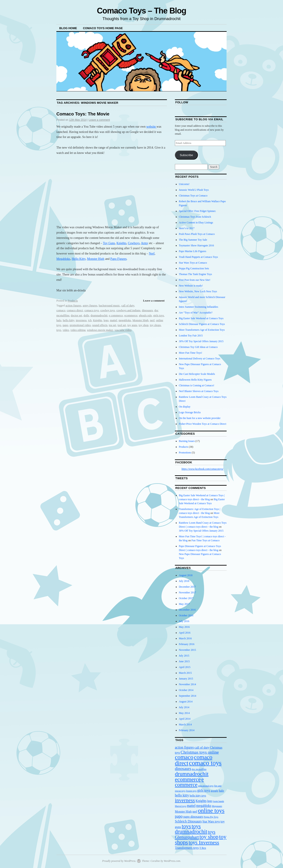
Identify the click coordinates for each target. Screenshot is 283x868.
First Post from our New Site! (195, 280)
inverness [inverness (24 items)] (185, 800)
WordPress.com (172, 861)
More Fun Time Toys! (190, 353)
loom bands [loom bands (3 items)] (219, 801)
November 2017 (187, 593)
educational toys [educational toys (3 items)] (206, 786)
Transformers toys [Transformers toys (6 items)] (187, 848)
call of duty (128, 305)
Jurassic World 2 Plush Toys (194, 190)
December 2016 (187, 610)
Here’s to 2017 (187, 228)
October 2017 (186, 598)
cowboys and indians (128, 310)
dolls (86, 315)
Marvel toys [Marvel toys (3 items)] (181, 806)
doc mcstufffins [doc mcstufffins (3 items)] (199, 769)
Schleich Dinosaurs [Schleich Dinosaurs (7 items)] (188, 821)
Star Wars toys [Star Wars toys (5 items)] (211, 822)
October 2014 (186, 690)
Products (73, 301)
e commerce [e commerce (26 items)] (189, 782)
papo (65, 325)
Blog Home (68, 28)
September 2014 (187, 696)
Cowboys (134, 243)
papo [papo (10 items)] (179, 816)
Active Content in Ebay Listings (196, 223)
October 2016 (186, 615)
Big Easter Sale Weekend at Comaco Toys (201, 318)
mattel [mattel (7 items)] (191, 806)
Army (145, 243)
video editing (78, 330)
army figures (90, 305)
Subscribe (186, 155)
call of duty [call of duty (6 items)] (202, 747)
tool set (122, 325)
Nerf (152, 254)
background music (109, 305)
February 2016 (187, 644)
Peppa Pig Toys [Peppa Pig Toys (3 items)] (211, 817)
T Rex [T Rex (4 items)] (203, 848)
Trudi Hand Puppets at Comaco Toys (198, 257)
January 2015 (186, 679)
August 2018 (186, 575)
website (151, 127)
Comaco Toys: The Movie (83, 114)
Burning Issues (187, 441)
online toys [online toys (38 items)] (211, 811)
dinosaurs (147, 310)
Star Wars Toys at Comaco (193, 263)
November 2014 (187, 684)
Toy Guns (109, 243)
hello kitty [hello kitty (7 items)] (182, 795)
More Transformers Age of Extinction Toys (202, 330)
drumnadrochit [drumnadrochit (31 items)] (192, 774)
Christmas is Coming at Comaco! (197, 385)
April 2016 (185, 633)
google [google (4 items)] (214, 791)
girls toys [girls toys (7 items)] (204, 790)
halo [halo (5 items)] (222, 791)
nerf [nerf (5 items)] (195, 812)
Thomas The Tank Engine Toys (195, 274)
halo (59, 320)
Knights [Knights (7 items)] (201, 801)
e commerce (116, 315)
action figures (73, 305)
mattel (114, 320)
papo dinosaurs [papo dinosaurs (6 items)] (193, 817)
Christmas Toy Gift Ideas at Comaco (198, 347)
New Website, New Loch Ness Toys (198, 291)
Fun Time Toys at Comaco (206, 540)
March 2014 (185, 725)
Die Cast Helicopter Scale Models (197, 374)
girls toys (159, 315)
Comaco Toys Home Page (103, 28)
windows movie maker (100, 330)
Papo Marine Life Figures (193, 251)
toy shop (143, 325)
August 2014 (186, 702)
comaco (61, 310)
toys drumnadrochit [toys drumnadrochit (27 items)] (191, 829)
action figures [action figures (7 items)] (184, 747)
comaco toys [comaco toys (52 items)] (205, 763)
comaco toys (92, 310)
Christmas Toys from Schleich (195, 217)
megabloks (125, 320)
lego (106, 320)
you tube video (123, 330)
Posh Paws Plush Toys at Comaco (197, 234)
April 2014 (185, 719)
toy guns (132, 325)
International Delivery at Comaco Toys (200, 359)
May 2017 (184, 604)
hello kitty (69, 320)
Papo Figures (119, 259)
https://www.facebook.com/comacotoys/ (203, 469)
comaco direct (75, 310)
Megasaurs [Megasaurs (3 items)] (217, 806)
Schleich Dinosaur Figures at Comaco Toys (202, 324)
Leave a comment (99, 120)
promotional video (80, 325)
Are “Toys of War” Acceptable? (196, 313)
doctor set (76, 315)
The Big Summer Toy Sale (193, 240)
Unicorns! (184, 184)
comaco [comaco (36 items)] (184, 757)
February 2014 (187, 730)
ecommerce (131, 315)
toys (59, 330)
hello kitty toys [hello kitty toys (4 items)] (198, 796)
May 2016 (184, 627)
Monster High (96, 259)
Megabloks (63, 259)
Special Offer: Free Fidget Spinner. (197, 211)
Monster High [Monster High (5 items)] (183, 812)
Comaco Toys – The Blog (141, 11)
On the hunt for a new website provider (200, 418)
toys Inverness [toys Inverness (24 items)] (204, 842)
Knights (121, 243)
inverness (81, 320)
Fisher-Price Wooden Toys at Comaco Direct (203, 424)
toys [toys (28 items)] (186, 826)
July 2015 (184, 656)
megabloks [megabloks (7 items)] (204, 806)
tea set (112, 325)
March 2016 (185, 638)
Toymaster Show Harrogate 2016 (196, 245)
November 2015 (187, 650)
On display (185, 407)
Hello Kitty (78, 259)
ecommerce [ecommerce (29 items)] (188, 779)
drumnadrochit (99, 315)
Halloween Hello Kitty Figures (195, 380)
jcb (90, 320)
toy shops (155, 325)
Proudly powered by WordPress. (119, 861)
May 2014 (184, 713)
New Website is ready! (191, 286)
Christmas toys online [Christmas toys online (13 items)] (200, 752)
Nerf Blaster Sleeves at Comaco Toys (199, 391)
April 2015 (185, 667)
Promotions (185, 453)
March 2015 (185, 673)
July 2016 (184, 621)
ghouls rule (145, 315)
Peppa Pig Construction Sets (194, 268)
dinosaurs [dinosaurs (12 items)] (183, 769)
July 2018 (184, 581)
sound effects (100, 325)
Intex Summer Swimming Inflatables (199, 307)
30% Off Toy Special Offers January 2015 (201, 341)
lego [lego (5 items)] (210, 801)
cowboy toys (108, 310)
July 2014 (184, 707)
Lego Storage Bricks (190, 412)
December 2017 (187, 587)
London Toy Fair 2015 (191, 336)
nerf (152, 320)
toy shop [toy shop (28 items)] (209, 837)
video (66, 330)
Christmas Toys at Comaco (193, 196)
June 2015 (184, 661)
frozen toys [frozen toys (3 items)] (191, 791)
